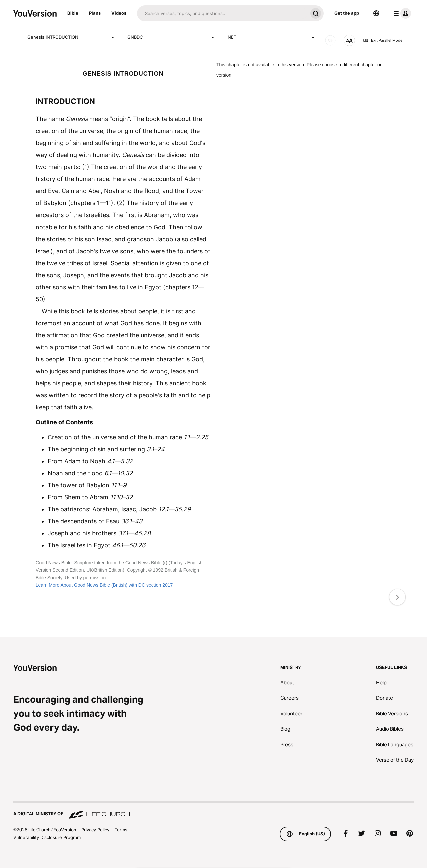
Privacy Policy (95, 830)
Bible (73, 13)
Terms (121, 830)
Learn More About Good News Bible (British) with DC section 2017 (104, 585)
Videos (119, 13)
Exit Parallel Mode (383, 40)
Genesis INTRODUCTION (72, 37)
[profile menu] (401, 13)
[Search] (222, 13)
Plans (95, 13)
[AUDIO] (330, 40)
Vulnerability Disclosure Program (47, 837)
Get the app (347, 13)
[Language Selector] (376, 13)
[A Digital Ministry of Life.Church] (213, 811)
